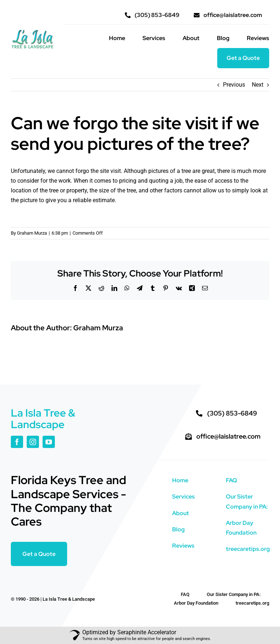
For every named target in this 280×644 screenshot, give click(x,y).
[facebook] (17, 442)
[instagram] (33, 442)
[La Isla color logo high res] (32, 32)
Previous (234, 85)
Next (258, 85)
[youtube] (49, 442)
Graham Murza (32, 233)
